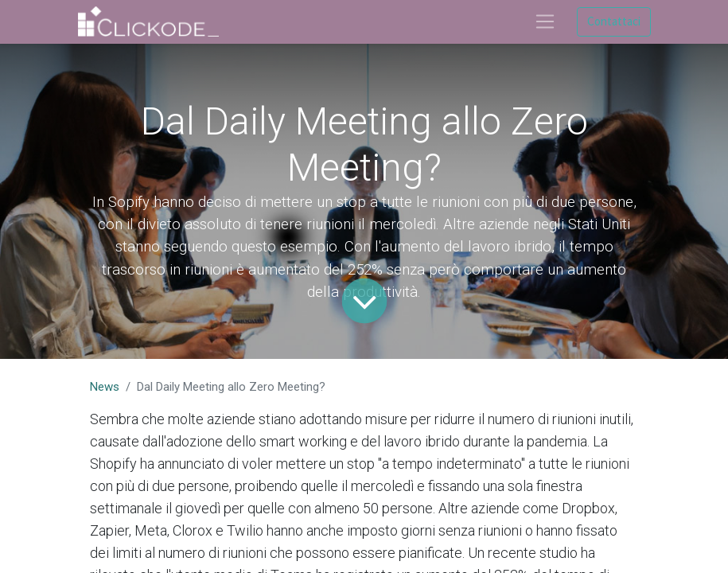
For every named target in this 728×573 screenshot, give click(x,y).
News (105, 387)
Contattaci (614, 21)
